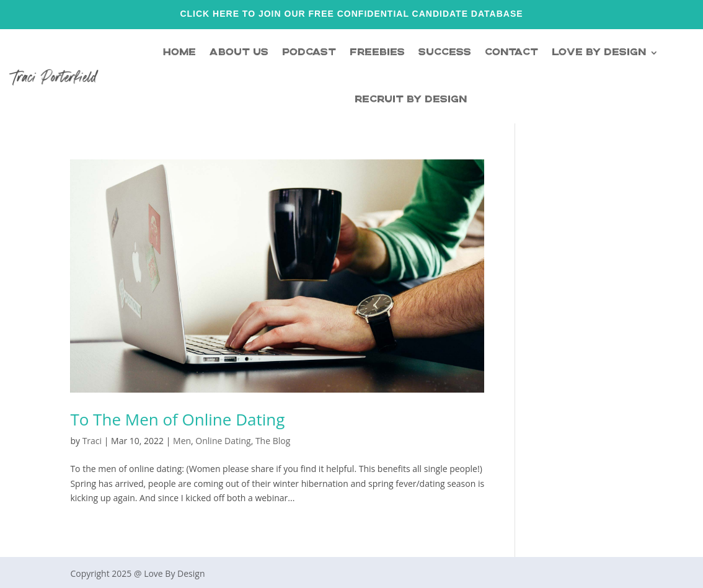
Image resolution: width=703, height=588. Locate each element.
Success (445, 52)
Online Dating (223, 441)
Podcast (309, 52)
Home (179, 52)
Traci (92, 441)
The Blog (273, 441)
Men (182, 441)
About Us (239, 52)
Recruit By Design (411, 100)
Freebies (377, 52)
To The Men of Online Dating (177, 419)
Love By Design (599, 52)
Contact (511, 52)
